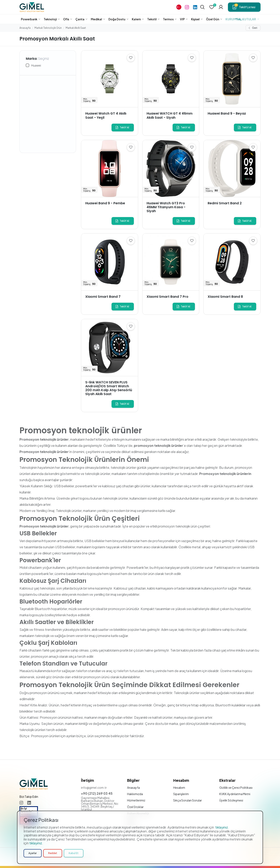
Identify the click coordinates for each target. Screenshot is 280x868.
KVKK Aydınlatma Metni (235, 794)
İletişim (132, 826)
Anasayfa (25, 28)
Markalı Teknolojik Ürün (48, 28)
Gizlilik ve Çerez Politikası (236, 788)
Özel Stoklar (135, 807)
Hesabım (179, 788)
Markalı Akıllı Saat (76, 28)
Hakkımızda (135, 794)
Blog (130, 820)
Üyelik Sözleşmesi (231, 800)
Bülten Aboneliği (138, 813)
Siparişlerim (181, 794)
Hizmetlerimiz (136, 800)
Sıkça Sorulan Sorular (188, 800)
